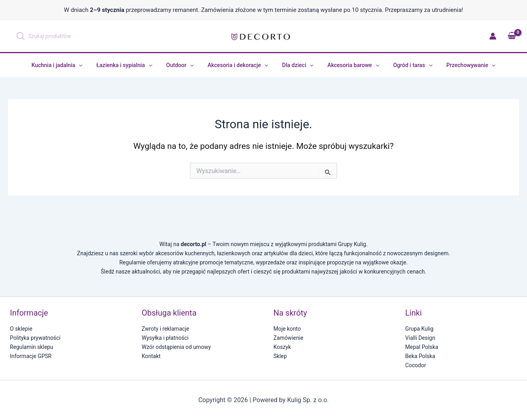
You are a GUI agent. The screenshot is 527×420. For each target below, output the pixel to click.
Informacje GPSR (31, 356)
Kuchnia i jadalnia (67, 65)
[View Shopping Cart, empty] (512, 36)
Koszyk (282, 347)
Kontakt (151, 356)
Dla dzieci (296, 65)
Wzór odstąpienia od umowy (177, 347)
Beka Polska (420, 356)
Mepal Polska (422, 347)
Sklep (280, 356)
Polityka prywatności (36, 338)
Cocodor (416, 365)
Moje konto (287, 329)
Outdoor (184, 65)
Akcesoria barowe (349, 65)
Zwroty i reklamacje (166, 329)
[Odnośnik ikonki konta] (493, 36)
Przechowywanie (461, 65)
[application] (89, 65)
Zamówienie (289, 338)
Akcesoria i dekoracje (239, 65)
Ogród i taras (406, 65)
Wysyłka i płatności (166, 338)
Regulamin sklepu (32, 347)
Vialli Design (420, 338)
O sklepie (21, 329)
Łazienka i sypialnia (131, 65)
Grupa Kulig (420, 329)
